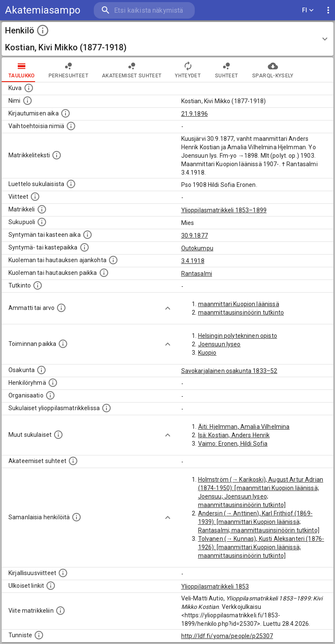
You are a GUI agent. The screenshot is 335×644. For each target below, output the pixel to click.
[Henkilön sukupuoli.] (42, 222)
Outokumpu (197, 248)
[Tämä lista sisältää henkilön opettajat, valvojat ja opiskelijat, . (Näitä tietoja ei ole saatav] (73, 461)
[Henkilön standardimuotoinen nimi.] (27, 101)
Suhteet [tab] (226, 70)
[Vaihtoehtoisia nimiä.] (71, 126)
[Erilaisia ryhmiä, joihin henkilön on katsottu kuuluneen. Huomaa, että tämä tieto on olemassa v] (53, 383)
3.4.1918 (193, 261)
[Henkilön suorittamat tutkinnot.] (38, 285)
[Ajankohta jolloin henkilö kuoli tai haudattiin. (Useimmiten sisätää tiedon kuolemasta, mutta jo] (113, 260)
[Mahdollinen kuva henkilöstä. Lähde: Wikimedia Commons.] (29, 88)
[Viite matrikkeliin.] (60, 611)
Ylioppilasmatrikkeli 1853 (215, 586)
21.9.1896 (195, 114)
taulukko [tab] (22, 70)
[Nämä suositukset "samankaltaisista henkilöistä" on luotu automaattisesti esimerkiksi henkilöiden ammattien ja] (76, 517)
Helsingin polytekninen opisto (238, 336)
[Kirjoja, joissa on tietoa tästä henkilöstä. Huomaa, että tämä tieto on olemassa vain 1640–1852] (63, 573)
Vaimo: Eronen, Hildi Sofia (233, 444)
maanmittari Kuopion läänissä (239, 304)
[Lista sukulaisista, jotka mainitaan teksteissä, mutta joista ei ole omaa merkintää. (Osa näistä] (58, 435)
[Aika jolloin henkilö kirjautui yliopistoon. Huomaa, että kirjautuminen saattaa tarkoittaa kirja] (65, 113)
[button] (167, 39)
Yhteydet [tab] (188, 70)
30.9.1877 (195, 236)
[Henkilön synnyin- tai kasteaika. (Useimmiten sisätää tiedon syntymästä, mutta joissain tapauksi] (87, 235)
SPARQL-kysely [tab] (273, 70)
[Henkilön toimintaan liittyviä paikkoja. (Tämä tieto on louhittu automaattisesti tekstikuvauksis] (63, 344)
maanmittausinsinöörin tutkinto (241, 312)
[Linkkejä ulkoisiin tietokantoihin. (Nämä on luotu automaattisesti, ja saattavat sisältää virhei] (51, 586)
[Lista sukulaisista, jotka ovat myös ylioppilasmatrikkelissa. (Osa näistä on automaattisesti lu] (106, 408)
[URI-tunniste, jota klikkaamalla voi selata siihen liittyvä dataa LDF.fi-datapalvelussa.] (39, 635)
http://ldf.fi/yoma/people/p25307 (227, 636)
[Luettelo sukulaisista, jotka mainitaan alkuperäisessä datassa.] (71, 184)
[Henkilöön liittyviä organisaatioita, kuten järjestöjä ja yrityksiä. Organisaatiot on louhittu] (50, 395)
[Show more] (168, 308)
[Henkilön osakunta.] (41, 370)
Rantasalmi (197, 274)
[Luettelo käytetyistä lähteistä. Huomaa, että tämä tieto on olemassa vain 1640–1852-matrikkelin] (35, 197)
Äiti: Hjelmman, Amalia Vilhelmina (244, 427)
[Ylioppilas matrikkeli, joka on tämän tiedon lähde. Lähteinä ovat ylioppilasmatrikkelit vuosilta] (42, 209)
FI (308, 10)
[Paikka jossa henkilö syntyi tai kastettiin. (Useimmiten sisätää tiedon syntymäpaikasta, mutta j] (84, 247)
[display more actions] (328, 10)
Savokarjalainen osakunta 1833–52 (229, 371)
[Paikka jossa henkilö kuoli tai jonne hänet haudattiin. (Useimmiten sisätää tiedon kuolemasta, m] (104, 273)
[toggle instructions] (43, 30)
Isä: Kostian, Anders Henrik (234, 435)
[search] (144, 10)
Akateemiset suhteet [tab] (132, 70)
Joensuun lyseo (219, 344)
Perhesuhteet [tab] (68, 70)
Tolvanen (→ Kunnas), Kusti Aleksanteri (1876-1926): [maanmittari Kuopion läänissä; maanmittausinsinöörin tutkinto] (261, 547)
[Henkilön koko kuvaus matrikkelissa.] (57, 155)
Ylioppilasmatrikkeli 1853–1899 (224, 210)
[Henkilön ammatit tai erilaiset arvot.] (61, 308)
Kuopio (207, 353)
